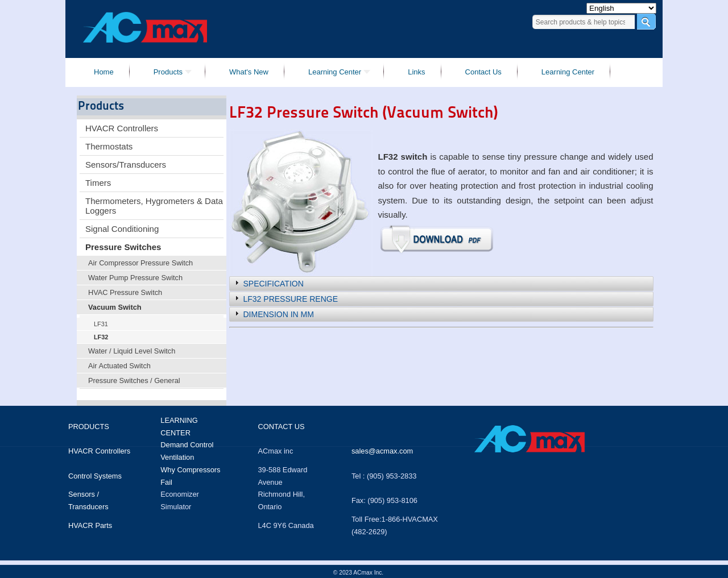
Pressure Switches (123, 247)
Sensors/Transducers (126, 165)
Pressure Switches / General (134, 381)
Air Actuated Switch (119, 366)
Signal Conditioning (122, 229)
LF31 (101, 324)
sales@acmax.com (382, 451)
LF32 (101, 337)
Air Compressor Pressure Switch (140, 263)
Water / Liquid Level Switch (132, 351)
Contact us (281, 427)
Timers (98, 183)
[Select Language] (621, 8)
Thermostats (109, 146)
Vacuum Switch (115, 307)
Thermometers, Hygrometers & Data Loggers (154, 206)
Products (89, 427)
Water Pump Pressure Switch (135, 278)
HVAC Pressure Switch (125, 292)
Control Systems (95, 476)
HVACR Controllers (122, 128)
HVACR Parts (90, 525)
